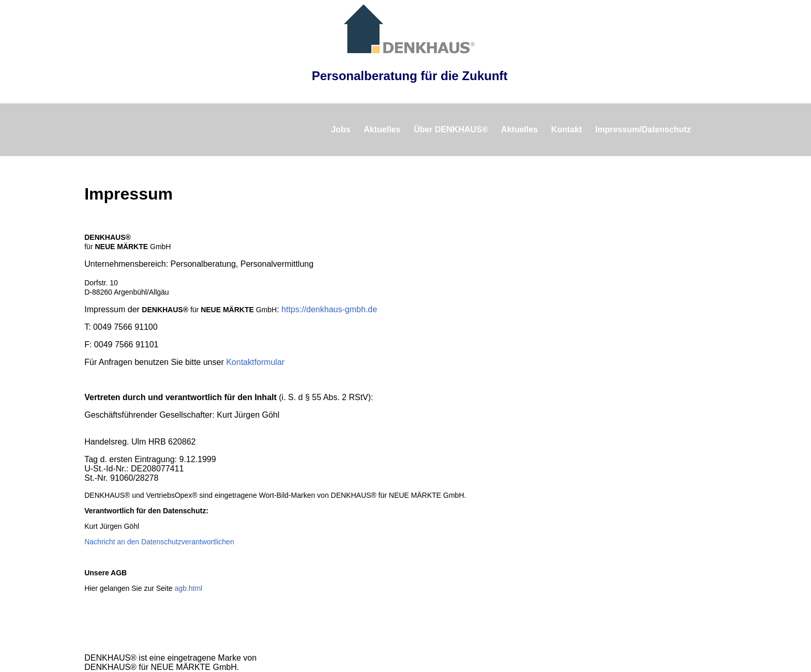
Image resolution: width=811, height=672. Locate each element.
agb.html (189, 588)
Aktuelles (382, 129)
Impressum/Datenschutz (643, 129)
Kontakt (567, 129)
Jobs (341, 129)
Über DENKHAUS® (451, 129)
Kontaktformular (255, 362)
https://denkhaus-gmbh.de (329, 309)
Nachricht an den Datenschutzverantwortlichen (159, 542)
